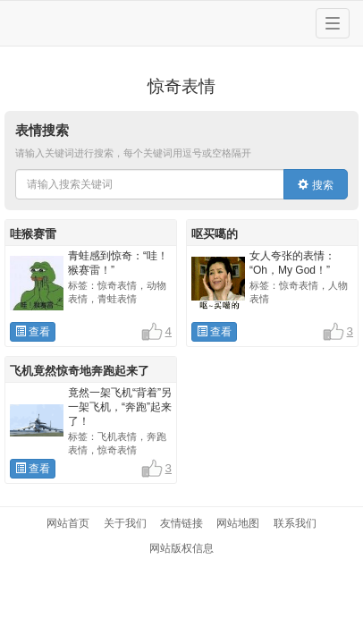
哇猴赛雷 (33, 234)
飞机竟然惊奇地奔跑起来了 (80, 371)
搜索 (315, 185)
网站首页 (68, 523)
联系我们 (295, 523)
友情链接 (181, 523)
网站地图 (238, 523)
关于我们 (125, 523)
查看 (33, 332)
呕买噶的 (215, 234)
